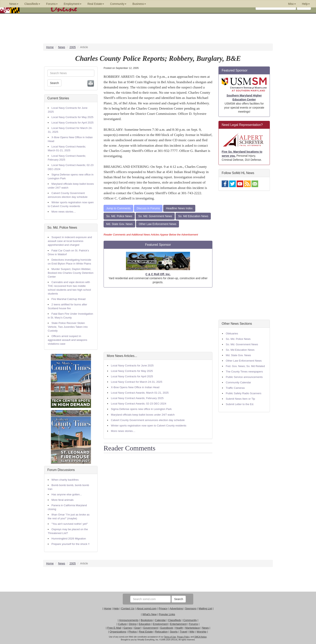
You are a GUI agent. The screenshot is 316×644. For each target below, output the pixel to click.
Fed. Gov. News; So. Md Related (245, 366)
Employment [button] (73, 4)
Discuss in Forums (148, 208)
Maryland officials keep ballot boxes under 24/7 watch (143, 415)
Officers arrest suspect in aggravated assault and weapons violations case (68, 340)
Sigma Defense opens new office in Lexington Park (141, 409)
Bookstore (147, 620)
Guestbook (166, 628)
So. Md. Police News (62, 228)
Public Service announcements (244, 377)
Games (128, 628)
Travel (183, 632)
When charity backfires (65, 480)
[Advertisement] (158, 320)
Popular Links (167, 614)
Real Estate (146, 632)
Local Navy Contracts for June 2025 (132, 366)
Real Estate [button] (96, 4)
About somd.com (147, 608)
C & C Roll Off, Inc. (158, 274)
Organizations (118, 632)
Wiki (192, 632)
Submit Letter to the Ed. (240, 404)
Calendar (160, 620)
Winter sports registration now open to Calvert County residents (149, 426)
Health (179, 628)
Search (54, 83)
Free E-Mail (114, 628)
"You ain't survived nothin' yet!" (70, 524)
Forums (193, 624)
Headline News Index (179, 208)
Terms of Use (170, 637)
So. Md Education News (193, 216)
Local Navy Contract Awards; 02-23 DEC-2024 (139, 404)
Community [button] (118, 4)
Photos (133, 632)
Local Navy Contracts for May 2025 (72, 117)
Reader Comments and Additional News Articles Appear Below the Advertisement (151, 235)
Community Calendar (238, 382)
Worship (202, 632)
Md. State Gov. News (119, 224)
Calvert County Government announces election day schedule (148, 420)
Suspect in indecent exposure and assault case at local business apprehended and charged (70, 241)
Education (145, 624)
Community (190, 620)
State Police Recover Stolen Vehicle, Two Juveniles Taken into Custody (68, 327)
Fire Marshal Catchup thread (68, 299)
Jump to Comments (118, 208)
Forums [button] (52, 4)
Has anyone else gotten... (67, 494)
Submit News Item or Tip (240, 399)
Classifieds (175, 620)
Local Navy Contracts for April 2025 (72, 123)
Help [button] (306, 4)
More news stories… (64, 212)
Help (116, 608)
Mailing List (205, 608)
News (205, 628)
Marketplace (193, 628)
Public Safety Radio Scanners (243, 393)
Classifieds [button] (32, 4)
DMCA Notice (201, 637)
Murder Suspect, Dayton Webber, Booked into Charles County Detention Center (71, 273)
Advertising (176, 608)
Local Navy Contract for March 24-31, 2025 (137, 382)
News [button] (14, 4)
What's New (149, 614)
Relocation (161, 632)
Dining (133, 624)
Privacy (163, 608)
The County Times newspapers (244, 372)
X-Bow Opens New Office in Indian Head (135, 387)
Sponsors (191, 608)
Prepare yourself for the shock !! (70, 544)
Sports (174, 632)
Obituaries (232, 333)
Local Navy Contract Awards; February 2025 (137, 398)
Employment (160, 624)
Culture (122, 624)
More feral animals (62, 500)
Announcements (129, 620)
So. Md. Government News (155, 216)
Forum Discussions (61, 470)
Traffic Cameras (235, 388)
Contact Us (128, 608)
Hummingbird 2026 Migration (69, 539)
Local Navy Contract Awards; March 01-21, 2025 (140, 393)
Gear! (138, 628)
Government (150, 628)
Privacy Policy (183, 637)
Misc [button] (292, 4)
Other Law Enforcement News (157, 224)
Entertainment (178, 624)
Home (108, 608)
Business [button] (139, 4)
